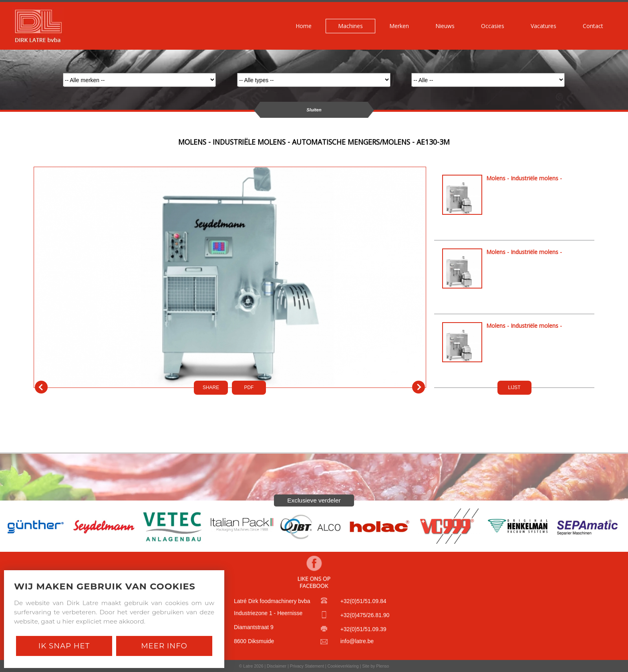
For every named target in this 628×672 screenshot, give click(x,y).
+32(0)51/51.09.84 (363, 601)
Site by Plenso (375, 666)
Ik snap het (64, 646)
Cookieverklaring (343, 666)
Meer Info (164, 646)
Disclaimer (277, 666)
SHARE (211, 387)
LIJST (514, 387)
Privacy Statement (307, 666)
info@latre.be (357, 641)
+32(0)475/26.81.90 (365, 615)
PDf (249, 387)
